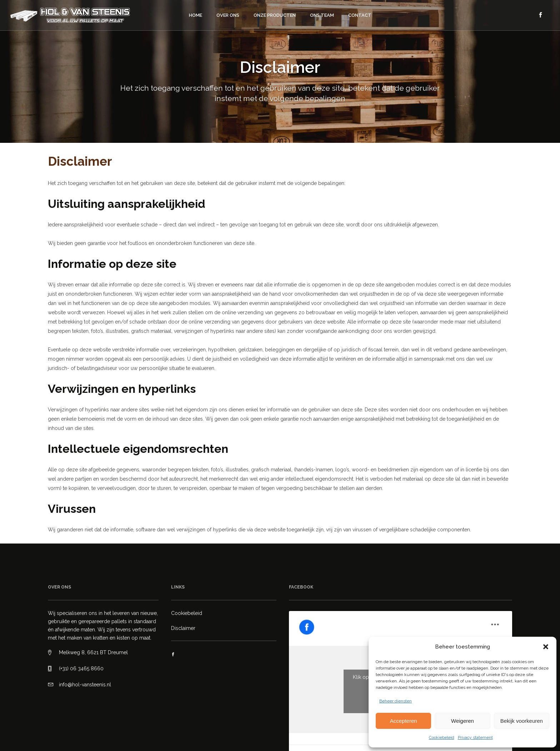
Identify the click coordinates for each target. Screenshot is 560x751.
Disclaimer (183, 628)
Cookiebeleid (442, 737)
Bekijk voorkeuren (522, 721)
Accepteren (404, 721)
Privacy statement (475, 737)
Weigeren (462, 721)
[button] (546, 647)
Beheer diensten (396, 701)
